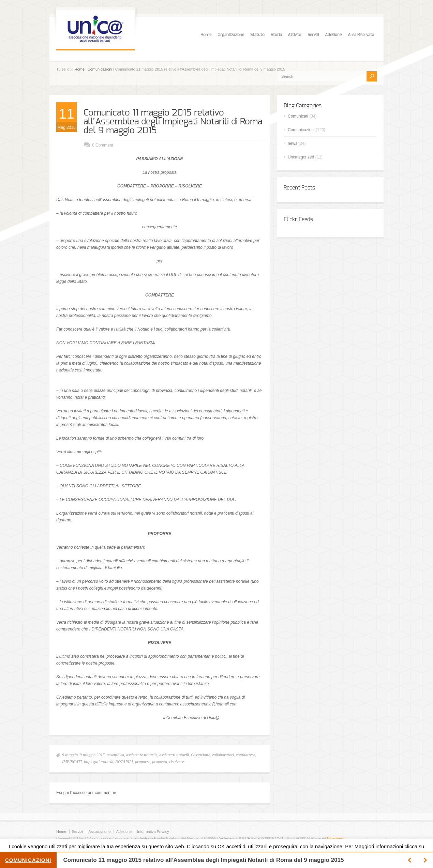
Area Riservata (361, 35)
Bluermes (335, 838)
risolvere (176, 762)
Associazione (99, 832)
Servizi (313, 35)
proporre (143, 762)
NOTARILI (124, 762)
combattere (245, 755)
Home (206, 35)
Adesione (333, 35)
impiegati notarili (99, 762)
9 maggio (70, 755)
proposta (160, 762)
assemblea (115, 755)
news (293, 143)
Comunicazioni (100, 69)
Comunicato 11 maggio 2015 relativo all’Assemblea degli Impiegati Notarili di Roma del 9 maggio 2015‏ (173, 122)
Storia (276, 35)
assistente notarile (142, 755)
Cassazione (200, 755)
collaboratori (223, 755)
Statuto (257, 35)
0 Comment (103, 145)
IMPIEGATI (72, 762)
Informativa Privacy (153, 832)
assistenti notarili (174, 755)
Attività (295, 35)
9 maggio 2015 (92, 755)
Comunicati (298, 116)
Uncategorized (301, 157)
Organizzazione (231, 35)
